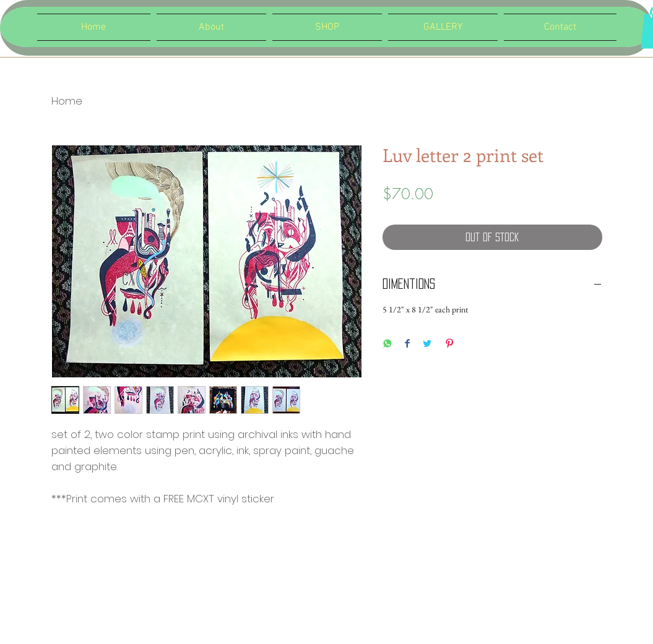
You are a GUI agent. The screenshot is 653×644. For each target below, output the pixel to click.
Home (67, 101)
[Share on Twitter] (427, 344)
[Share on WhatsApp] (387, 344)
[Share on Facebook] (407, 344)
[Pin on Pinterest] (449, 344)
